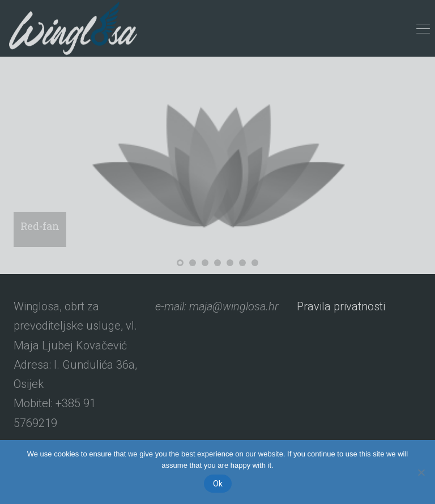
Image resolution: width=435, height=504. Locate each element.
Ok (218, 484)
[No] (421, 472)
